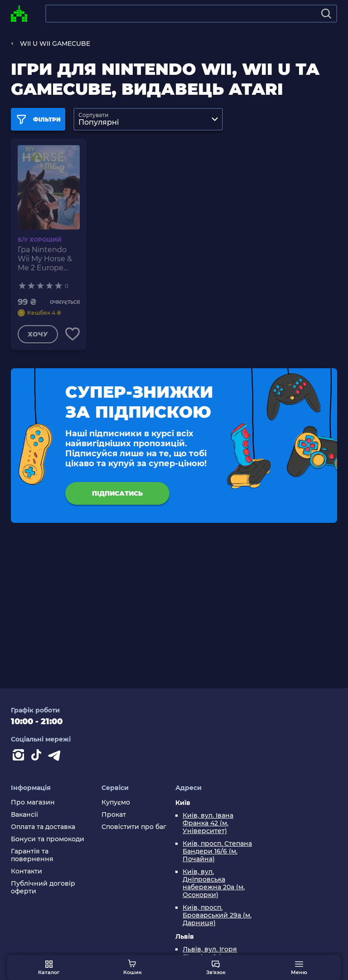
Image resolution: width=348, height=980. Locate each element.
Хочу (38, 334)
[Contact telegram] (56, 757)
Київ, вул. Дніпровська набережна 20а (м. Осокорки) (214, 883)
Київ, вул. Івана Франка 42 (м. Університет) (208, 823)
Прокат (114, 815)
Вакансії (24, 815)
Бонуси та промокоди (48, 839)
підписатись (117, 493)
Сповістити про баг (134, 827)
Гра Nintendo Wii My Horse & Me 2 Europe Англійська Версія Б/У (45, 259)
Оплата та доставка (43, 827)
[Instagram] (20, 757)
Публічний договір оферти (43, 887)
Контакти (27, 871)
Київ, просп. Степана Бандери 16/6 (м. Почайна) (217, 851)
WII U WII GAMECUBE (55, 44)
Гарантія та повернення (32, 855)
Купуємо (116, 802)
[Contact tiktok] (38, 757)
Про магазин (33, 802)
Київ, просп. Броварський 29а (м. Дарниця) (217, 915)
